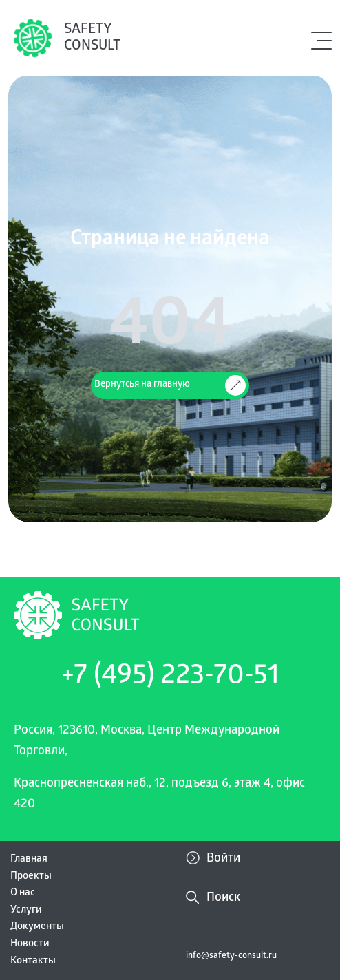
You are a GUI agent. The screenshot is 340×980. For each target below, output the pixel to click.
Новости (30, 944)
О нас (23, 893)
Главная (29, 860)
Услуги (26, 910)
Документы (37, 927)
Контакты (33, 961)
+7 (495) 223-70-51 (170, 677)
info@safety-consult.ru (231, 956)
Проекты (31, 877)
